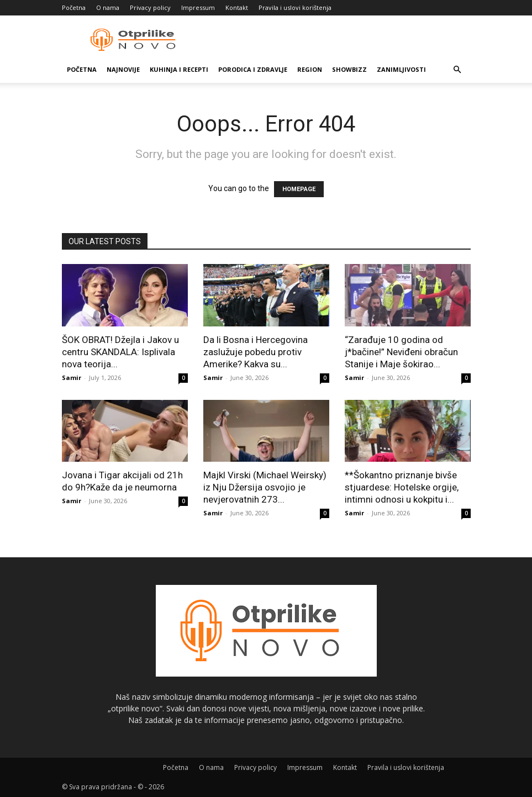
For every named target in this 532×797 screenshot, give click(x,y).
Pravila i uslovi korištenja (295, 7)
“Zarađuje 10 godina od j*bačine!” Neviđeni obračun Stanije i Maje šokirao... (401, 352)
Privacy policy (150, 7)
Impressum (198, 7)
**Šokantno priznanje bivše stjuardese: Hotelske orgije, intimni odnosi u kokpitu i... (402, 487)
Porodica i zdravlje (253, 69)
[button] (457, 70)
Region (310, 69)
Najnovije (123, 69)
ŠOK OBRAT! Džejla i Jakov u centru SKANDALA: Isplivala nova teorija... (120, 352)
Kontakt (237, 7)
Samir (72, 378)
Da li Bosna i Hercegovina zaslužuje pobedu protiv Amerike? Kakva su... (256, 352)
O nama (108, 7)
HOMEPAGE (299, 189)
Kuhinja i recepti (179, 69)
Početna (74, 7)
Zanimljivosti (401, 69)
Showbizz (349, 69)
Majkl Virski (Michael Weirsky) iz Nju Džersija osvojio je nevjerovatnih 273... (265, 487)
